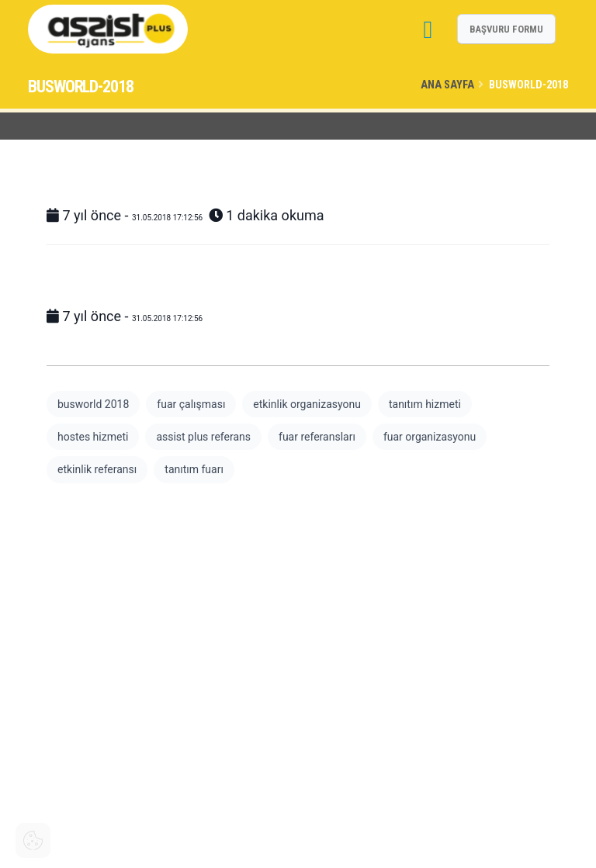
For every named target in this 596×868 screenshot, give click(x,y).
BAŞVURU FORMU (506, 29)
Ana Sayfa (447, 85)
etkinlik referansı (97, 469)
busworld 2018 (93, 404)
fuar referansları (317, 437)
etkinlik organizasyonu (307, 404)
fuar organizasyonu (430, 437)
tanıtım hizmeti (425, 404)
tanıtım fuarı (194, 469)
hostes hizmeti (93, 437)
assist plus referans (203, 437)
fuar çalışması (191, 404)
